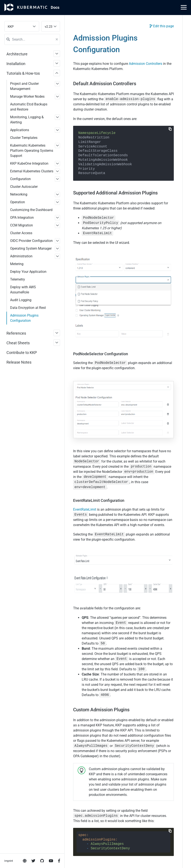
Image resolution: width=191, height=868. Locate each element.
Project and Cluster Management (24, 86)
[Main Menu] (184, 7)
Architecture (17, 54)
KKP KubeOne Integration (29, 163)
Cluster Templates (24, 138)
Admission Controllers (146, 64)
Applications (20, 130)
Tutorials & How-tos (23, 73)
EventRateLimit (85, 509)
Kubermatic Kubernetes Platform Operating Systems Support (32, 151)
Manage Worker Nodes (27, 96)
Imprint (9, 174)
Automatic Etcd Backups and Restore (29, 107)
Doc (55, 7)
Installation (16, 64)
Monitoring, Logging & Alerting (27, 120)
